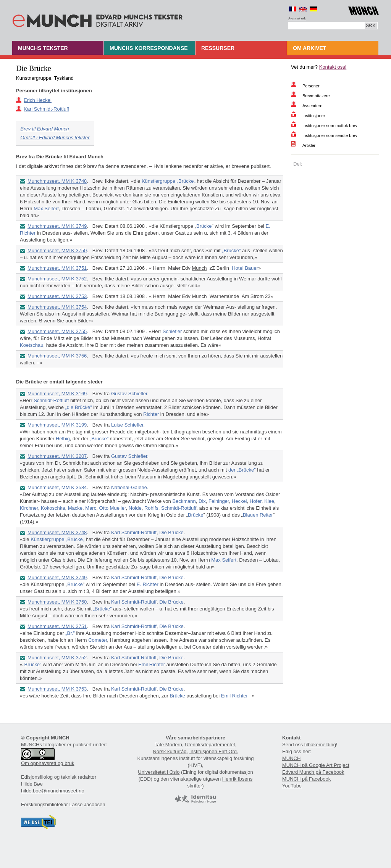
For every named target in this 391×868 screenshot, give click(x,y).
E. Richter (148, 584)
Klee (269, 501)
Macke (75, 508)
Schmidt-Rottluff (51, 400)
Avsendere (312, 106)
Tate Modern (168, 745)
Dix (202, 501)
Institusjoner (314, 116)
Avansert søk (297, 18)
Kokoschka (53, 508)
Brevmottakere (316, 96)
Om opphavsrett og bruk (48, 763)
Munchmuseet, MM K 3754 (57, 307)
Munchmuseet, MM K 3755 (57, 331)
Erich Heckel (38, 100)
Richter (151, 414)
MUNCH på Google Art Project (316, 765)
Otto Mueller (112, 508)
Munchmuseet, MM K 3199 (57, 425)
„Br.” (70, 633)
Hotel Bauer (245, 268)
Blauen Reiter (258, 515)
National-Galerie (129, 487)
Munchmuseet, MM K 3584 (57, 487)
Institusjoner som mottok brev (330, 126)
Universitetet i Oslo (159, 772)
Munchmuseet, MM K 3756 (57, 356)
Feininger (219, 501)
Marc (91, 508)
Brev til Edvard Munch (44, 129)
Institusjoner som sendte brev (330, 135)
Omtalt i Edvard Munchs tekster (55, 138)
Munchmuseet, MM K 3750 (57, 250)
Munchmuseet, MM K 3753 (57, 296)
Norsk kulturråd (170, 751)
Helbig (63, 439)
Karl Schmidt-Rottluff (46, 109)
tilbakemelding (320, 745)
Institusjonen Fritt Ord (213, 751)
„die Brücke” (79, 407)
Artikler (309, 145)
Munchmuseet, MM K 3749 (57, 226)
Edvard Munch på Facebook (313, 772)
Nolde (135, 508)
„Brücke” (231, 250)
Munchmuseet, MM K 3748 (57, 181)
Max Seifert (46, 209)
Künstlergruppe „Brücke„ (169, 181)
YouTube (292, 786)
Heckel (239, 501)
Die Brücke (171, 532)
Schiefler (172, 331)
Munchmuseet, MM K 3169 (57, 394)
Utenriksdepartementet (210, 745)
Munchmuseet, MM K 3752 (57, 279)
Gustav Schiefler (129, 394)
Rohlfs (151, 508)
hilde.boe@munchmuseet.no (53, 791)
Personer (311, 86)
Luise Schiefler (127, 425)
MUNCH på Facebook (306, 779)
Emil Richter (152, 664)
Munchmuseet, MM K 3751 (57, 268)
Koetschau (32, 345)
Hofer (256, 501)
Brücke (204, 226)
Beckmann (184, 501)
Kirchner (29, 508)
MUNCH (291, 758)
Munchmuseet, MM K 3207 (57, 456)
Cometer (98, 640)
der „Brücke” (242, 470)
